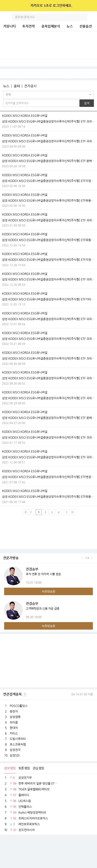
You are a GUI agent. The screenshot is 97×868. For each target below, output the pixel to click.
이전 (82, 558)
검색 (84, 17)
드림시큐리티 (18, 739)
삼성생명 (15, 717)
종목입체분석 (51, 26)
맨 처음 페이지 (26, 512)
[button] (48, 95)
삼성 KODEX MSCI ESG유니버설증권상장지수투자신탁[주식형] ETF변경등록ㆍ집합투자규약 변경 (48, 477)
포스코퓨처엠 (18, 744)
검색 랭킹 (10, 768)
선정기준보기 (25, 695)
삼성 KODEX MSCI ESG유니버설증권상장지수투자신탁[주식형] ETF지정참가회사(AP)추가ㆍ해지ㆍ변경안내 (48, 181)
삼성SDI (15, 755)
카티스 (14, 733)
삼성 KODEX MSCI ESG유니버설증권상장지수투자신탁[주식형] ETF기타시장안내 (48, 299)
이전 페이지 (31, 512)
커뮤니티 (10, 26)
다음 (92, 558)
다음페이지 (67, 512)
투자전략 (29, 26)
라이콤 (14, 722)
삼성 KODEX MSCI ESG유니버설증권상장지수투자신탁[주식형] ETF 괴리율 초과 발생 (48, 121)
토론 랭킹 (24, 768)
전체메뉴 (93, 17)
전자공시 (30, 86)
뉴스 (70, 26)
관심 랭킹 (38, 768)
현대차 (14, 728)
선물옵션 (86, 26)
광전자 (14, 711)
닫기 (91, 6)
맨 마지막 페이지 (72, 512)
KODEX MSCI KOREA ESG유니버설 (25, 116)
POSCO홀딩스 (19, 706)
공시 (17, 86)
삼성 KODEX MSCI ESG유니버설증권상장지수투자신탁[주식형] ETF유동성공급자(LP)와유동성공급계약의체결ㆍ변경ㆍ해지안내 (48, 200)
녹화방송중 (48, 591)
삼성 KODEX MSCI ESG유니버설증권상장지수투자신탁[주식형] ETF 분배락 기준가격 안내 (48, 161)
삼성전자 (15, 750)
